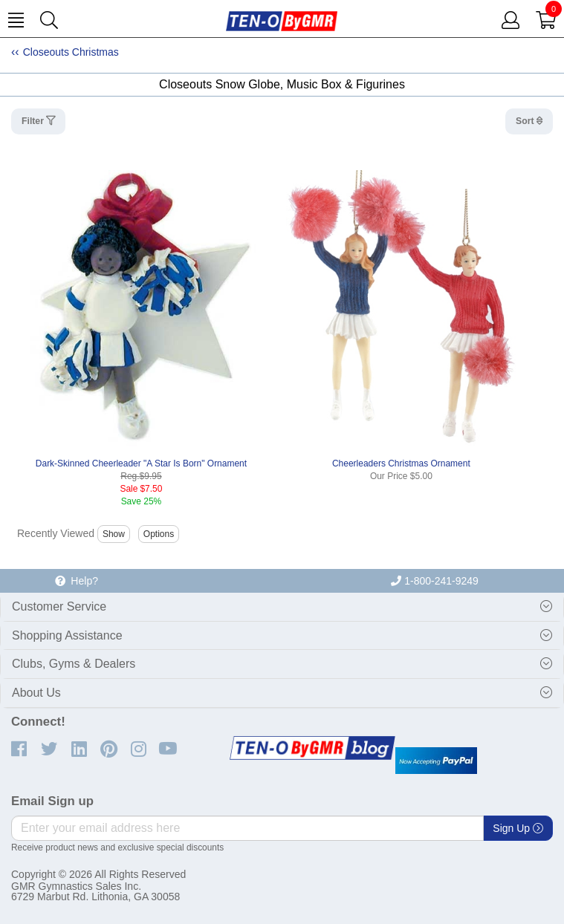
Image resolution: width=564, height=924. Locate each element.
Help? (77, 581)
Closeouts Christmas (71, 52)
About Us (36, 693)
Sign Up (518, 828)
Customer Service (59, 606)
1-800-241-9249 (435, 581)
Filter (34, 121)
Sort (526, 121)
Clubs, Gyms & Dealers (74, 664)
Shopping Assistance (67, 635)
